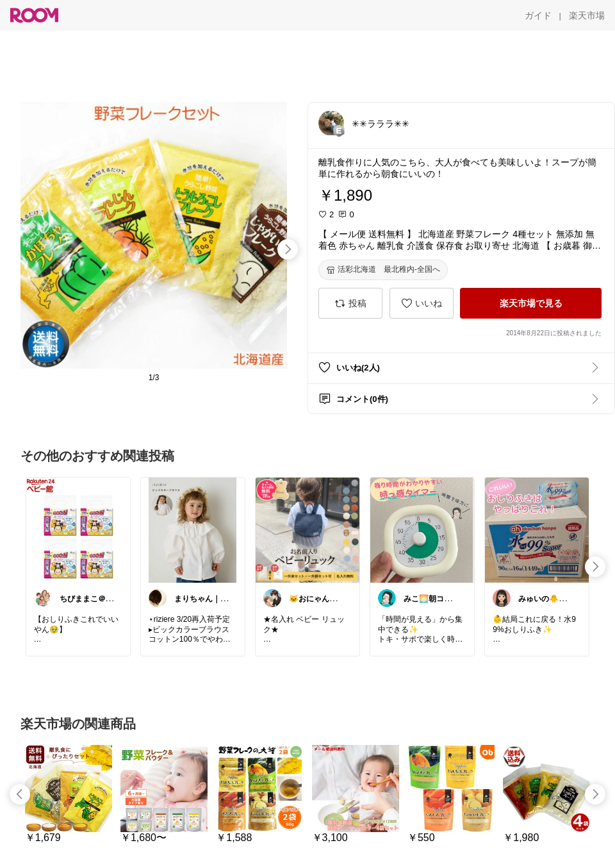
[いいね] (422, 303)
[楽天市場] (587, 15)
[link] (78, 530)
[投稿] (350, 303)
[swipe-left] (20, 794)
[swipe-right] (288, 249)
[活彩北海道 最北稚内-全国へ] (383, 270)
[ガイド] (538, 15)
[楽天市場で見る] (531, 303)
